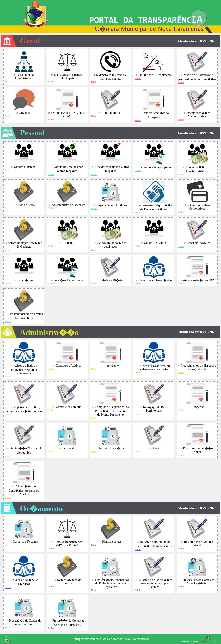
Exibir (8, 81)
